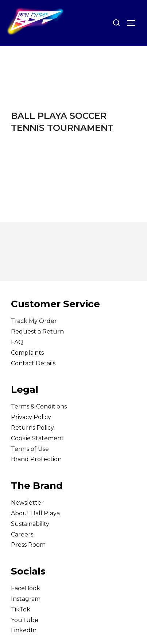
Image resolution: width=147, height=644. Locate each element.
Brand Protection (36, 459)
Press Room (28, 545)
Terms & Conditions (39, 406)
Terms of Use (30, 449)
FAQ (17, 342)
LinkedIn (24, 630)
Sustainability (30, 524)
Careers (22, 534)
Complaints (27, 353)
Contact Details (33, 363)
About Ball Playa (35, 513)
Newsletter (27, 503)
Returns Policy (32, 428)
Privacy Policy (31, 417)
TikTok (21, 609)
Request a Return (37, 332)
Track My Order (34, 321)
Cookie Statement (37, 438)
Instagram (26, 599)
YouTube (25, 620)
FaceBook (26, 588)
